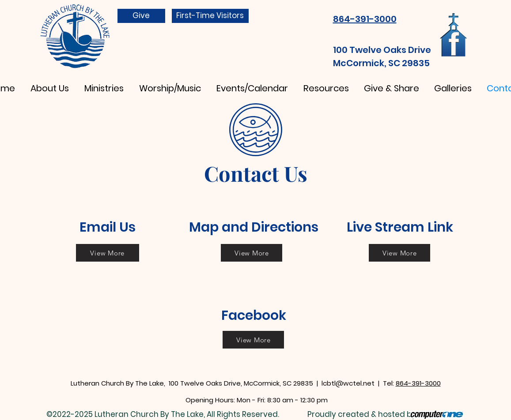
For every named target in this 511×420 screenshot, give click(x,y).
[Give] (141, 16)
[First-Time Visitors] (210, 16)
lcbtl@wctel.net (348, 383)
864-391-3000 (418, 383)
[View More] (108, 253)
